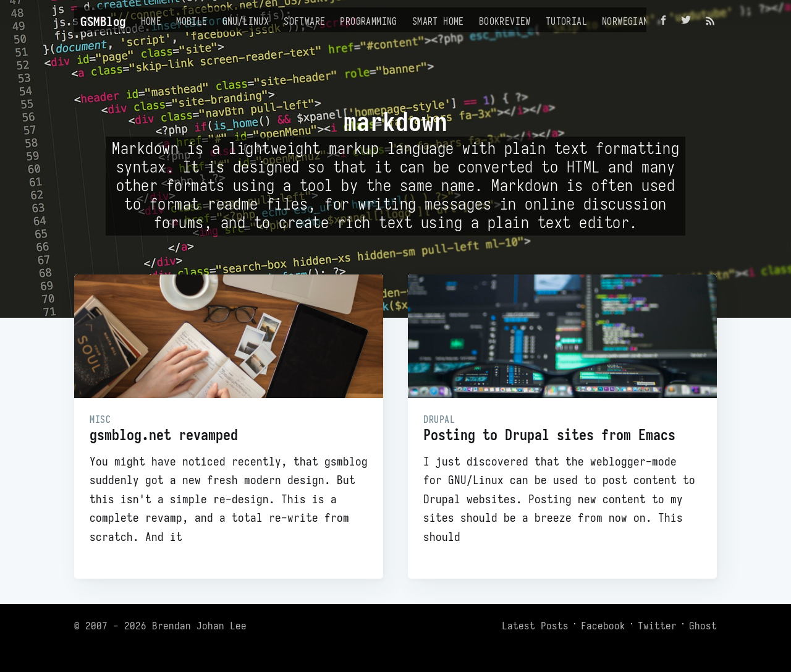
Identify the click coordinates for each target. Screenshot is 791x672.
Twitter (657, 626)
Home (151, 21)
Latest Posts (535, 626)
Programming (368, 21)
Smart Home (438, 21)
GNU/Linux (246, 21)
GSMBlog (103, 21)
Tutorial (566, 21)
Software (304, 21)
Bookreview (505, 21)
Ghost (703, 626)
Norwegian (625, 21)
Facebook (603, 626)
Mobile (192, 21)
